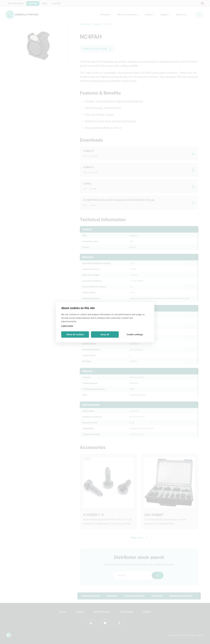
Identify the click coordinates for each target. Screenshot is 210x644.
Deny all (105, 334)
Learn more (67, 326)
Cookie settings (135, 334)
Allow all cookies (75, 334)
